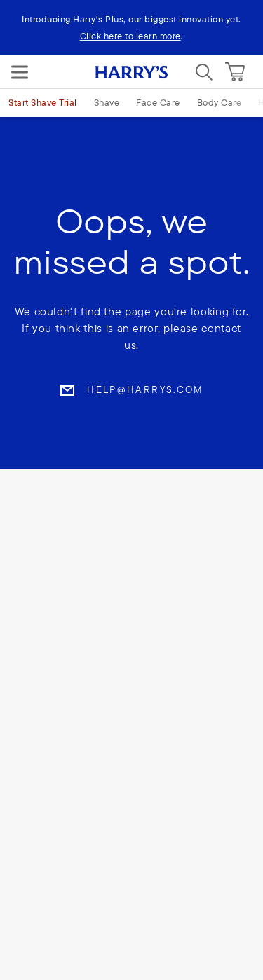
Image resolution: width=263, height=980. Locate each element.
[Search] (204, 72)
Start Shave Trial (43, 102)
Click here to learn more (130, 36)
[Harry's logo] (131, 72)
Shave (107, 102)
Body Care (220, 102)
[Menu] (20, 72)
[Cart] (235, 72)
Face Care (158, 102)
